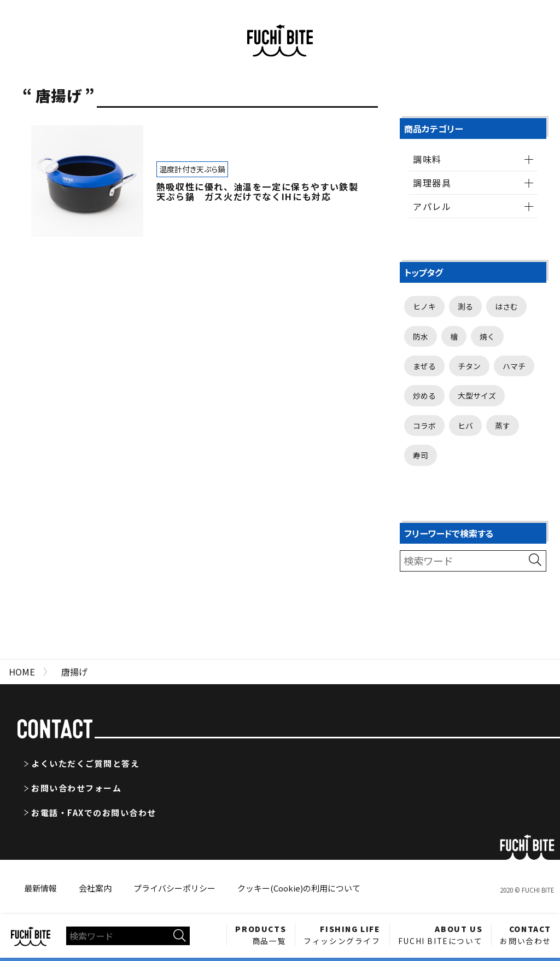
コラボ (424, 426)
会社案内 (95, 888)
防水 (421, 336)
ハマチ (514, 366)
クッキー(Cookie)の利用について (299, 888)
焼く (487, 336)
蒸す (503, 426)
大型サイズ (477, 395)
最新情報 (40, 888)
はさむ (506, 306)
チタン (469, 366)
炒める (424, 395)
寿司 (421, 455)
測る (465, 306)
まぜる (424, 366)
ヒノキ (424, 306)
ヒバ (465, 426)
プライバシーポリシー (174, 888)
